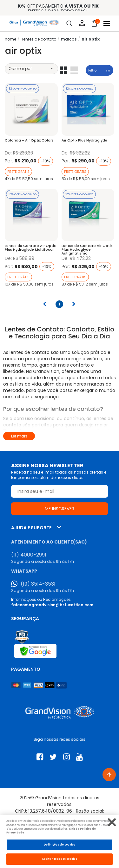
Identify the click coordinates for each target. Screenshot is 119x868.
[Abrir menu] (107, 24)
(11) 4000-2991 (29, 555)
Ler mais (19, 436)
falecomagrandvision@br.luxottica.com (52, 605)
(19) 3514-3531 (38, 584)
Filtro (92, 70)
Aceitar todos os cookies (60, 859)
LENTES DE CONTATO (39, 39)
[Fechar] (112, 822)
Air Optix (91, 39)
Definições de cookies (60, 845)
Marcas (69, 39)
